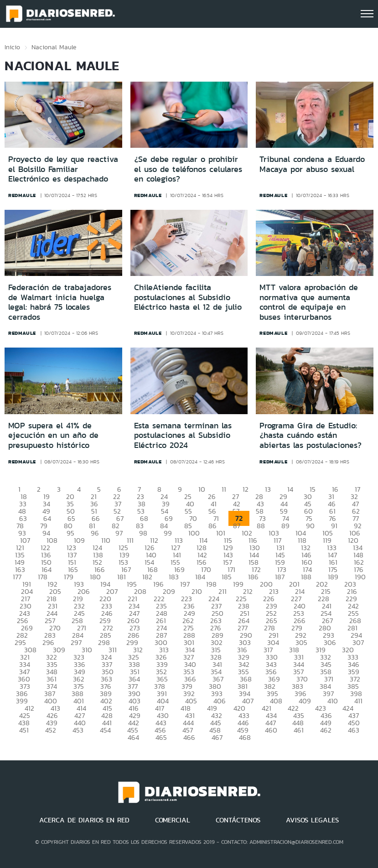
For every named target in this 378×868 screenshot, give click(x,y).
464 (133, 737)
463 (354, 730)
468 (245, 737)
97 (119, 533)
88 (261, 526)
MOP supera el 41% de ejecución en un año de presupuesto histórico (53, 435)
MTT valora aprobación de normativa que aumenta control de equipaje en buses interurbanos (309, 302)
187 (280, 577)
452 (51, 730)
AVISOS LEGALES (312, 820)
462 (326, 730)
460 (271, 730)
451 (24, 730)
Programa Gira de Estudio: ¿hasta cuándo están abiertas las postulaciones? (311, 435)
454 (105, 730)
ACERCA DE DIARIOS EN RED (84, 820)
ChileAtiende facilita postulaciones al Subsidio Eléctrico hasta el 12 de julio (188, 297)
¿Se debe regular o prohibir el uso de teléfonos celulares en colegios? (188, 169)
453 (78, 730)
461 (299, 730)
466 (189, 737)
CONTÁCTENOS (238, 820)
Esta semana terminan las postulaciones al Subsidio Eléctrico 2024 (183, 435)
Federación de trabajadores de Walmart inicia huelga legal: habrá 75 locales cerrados (60, 302)
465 (161, 737)
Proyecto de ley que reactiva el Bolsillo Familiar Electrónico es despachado (63, 169)
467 (217, 737)
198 (211, 584)
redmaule (22, 195)
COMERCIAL (173, 820)
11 (224, 489)
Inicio (12, 47)
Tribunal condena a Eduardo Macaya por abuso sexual (312, 164)
